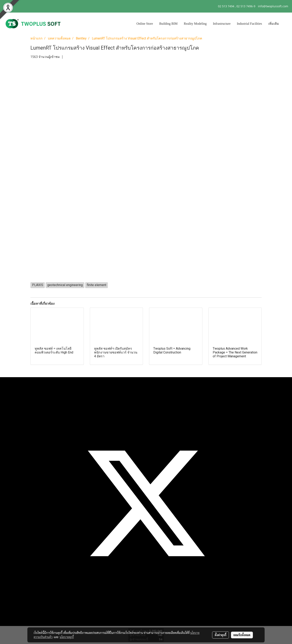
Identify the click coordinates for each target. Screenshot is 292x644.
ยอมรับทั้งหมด (242, 635)
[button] (286, 24)
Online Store (145, 24)
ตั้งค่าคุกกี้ (221, 635)
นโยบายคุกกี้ (67, 637)
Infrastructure (222, 24)
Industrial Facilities (249, 24)
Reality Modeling (195, 24)
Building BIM (168, 24)
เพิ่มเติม (274, 24)
